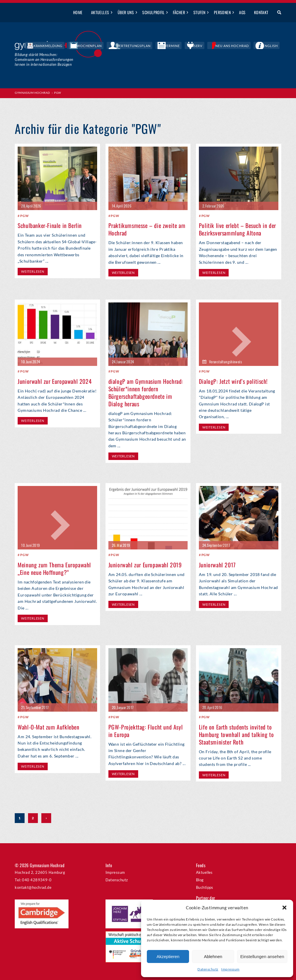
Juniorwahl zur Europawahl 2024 (55, 381)
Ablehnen (213, 956)
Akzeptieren (168, 956)
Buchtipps (205, 887)
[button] (284, 908)
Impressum (230, 969)
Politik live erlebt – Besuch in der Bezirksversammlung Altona (237, 229)
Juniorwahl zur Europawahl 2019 (145, 564)
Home (78, 12)
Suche (277, 13)
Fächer (179, 12)
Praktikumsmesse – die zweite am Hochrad (147, 229)
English (274, 46)
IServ (218, 46)
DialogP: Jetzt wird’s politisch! (233, 381)
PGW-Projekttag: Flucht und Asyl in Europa (146, 730)
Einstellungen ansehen (262, 956)
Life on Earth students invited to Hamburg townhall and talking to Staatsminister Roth (236, 734)
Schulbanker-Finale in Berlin (50, 225)
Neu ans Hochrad (245, 46)
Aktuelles (100, 12)
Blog (200, 880)
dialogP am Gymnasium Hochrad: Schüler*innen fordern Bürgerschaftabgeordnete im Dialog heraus (146, 392)
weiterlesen (33, 271)
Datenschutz (208, 969)
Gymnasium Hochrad (33, 93)
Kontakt (261, 12)
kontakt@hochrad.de (33, 887)
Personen (222, 12)
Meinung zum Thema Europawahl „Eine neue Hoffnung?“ (54, 568)
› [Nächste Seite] (46, 818)
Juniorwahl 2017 (217, 564)
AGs (242, 12)
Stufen (199, 12)
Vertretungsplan (170, 46)
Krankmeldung (104, 46)
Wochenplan (136, 46)
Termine (199, 46)
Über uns (126, 12)
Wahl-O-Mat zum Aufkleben (48, 727)
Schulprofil (153, 12)
